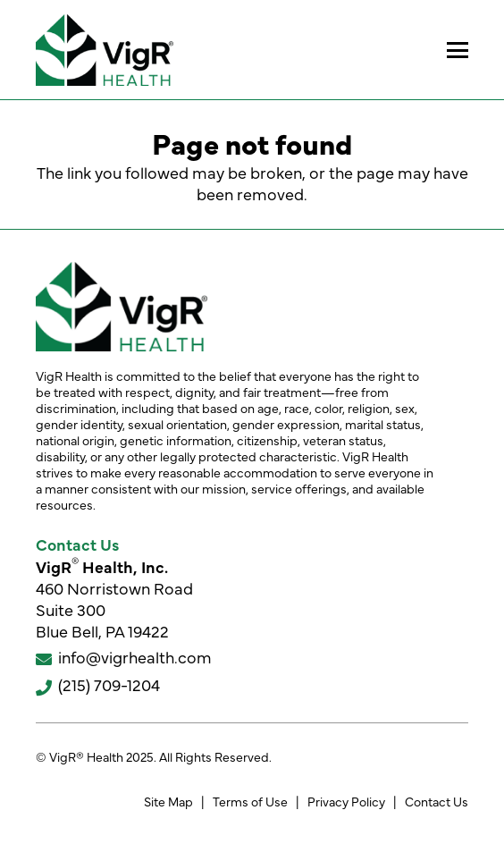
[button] (458, 50)
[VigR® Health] (105, 50)
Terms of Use (250, 801)
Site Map (168, 801)
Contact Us (437, 801)
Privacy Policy (346, 801)
